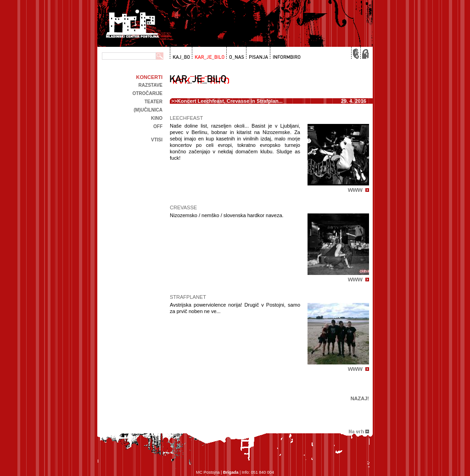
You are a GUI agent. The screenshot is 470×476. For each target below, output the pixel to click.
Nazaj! (360, 398)
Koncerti (149, 77)
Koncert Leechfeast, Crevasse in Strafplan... (230, 101)
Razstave (151, 85)
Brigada (231, 472)
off (158, 126)
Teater (154, 102)
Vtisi (157, 140)
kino (157, 118)
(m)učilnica (148, 110)
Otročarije (147, 93)
